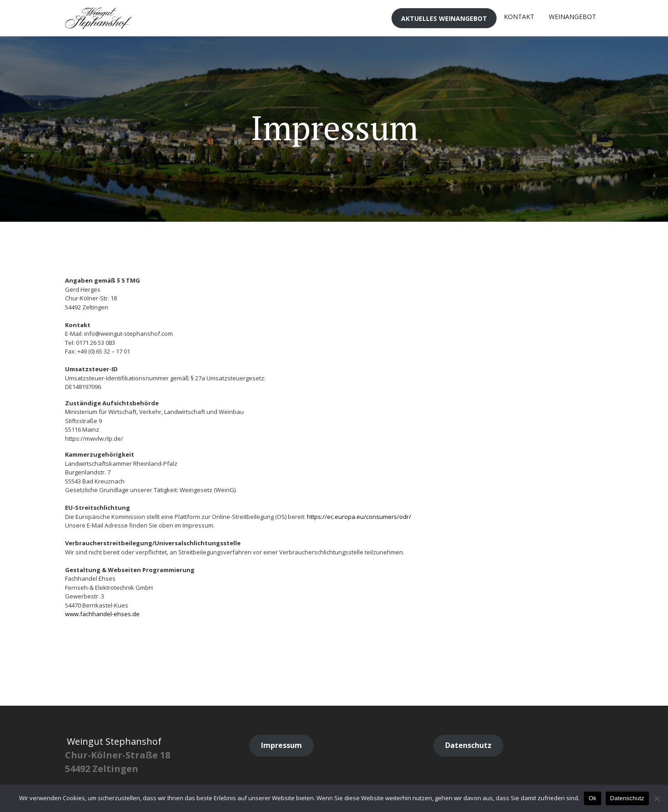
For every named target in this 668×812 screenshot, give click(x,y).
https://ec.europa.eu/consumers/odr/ (359, 517)
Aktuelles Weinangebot (444, 18)
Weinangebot (573, 17)
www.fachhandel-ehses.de (102, 614)
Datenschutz (627, 798)
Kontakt (519, 17)
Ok (592, 798)
